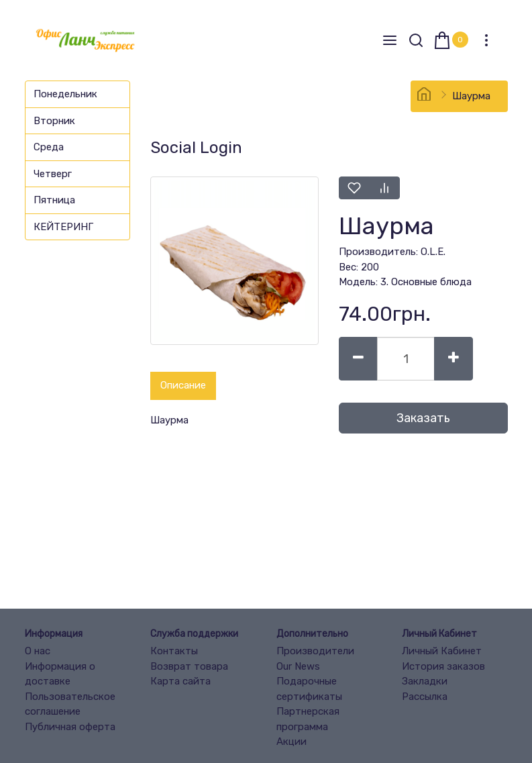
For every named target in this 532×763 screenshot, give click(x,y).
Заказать (423, 418)
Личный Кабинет (442, 651)
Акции (291, 742)
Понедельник (65, 94)
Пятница (54, 200)
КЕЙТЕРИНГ (63, 227)
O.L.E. (433, 252)
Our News (298, 666)
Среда (49, 147)
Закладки (425, 681)
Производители (315, 651)
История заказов (443, 666)
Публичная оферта (70, 727)
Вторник (54, 121)
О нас (38, 651)
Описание (183, 385)
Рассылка (425, 697)
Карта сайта (180, 681)
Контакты (174, 651)
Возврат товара (189, 666)
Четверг (53, 174)
